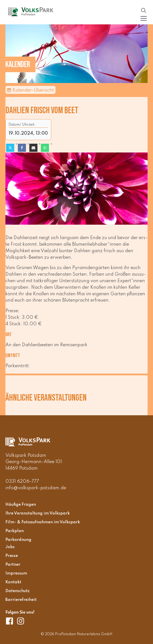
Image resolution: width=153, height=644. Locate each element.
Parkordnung (18, 540)
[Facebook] (22, 148)
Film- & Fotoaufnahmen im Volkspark (43, 522)
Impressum (16, 573)
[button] (144, 18)
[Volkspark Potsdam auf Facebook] (11, 621)
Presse (12, 556)
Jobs (10, 547)
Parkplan (15, 531)
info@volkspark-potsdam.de (36, 488)
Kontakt (13, 582)
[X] (10, 148)
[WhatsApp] (45, 148)
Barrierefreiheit (21, 600)
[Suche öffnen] (144, 10)
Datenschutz (17, 591)
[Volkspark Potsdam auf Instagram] (21, 621)
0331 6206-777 (22, 482)
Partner (13, 565)
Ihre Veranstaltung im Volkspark (38, 514)
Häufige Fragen (21, 505)
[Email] (33, 148)
